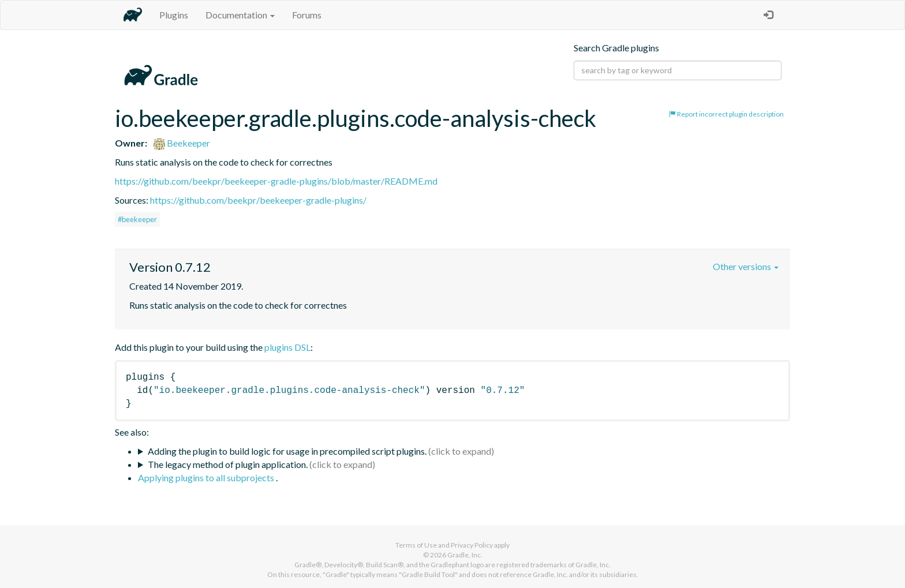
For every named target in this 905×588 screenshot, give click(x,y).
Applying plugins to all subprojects (207, 477)
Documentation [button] (240, 15)
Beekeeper (182, 143)
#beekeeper (137, 219)
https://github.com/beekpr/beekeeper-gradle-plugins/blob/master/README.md (276, 181)
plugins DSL (287, 347)
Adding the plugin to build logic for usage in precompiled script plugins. (287, 451)
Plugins (174, 15)
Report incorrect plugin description (726, 114)
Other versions (746, 266)
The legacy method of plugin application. (228, 464)
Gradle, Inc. (465, 555)
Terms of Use (416, 545)
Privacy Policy (472, 545)
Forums (307, 15)
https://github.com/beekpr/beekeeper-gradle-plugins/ (258, 200)
